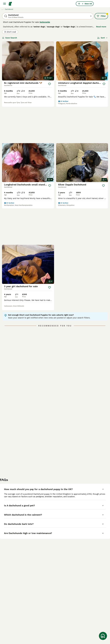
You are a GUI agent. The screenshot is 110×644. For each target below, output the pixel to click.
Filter (102, 15)
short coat (10, 32)
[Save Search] (103, 636)
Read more (101, 27)
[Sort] (102, 38)
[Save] (50, 84)
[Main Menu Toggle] (5, 4)
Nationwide (45, 22)
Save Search (10, 38)
